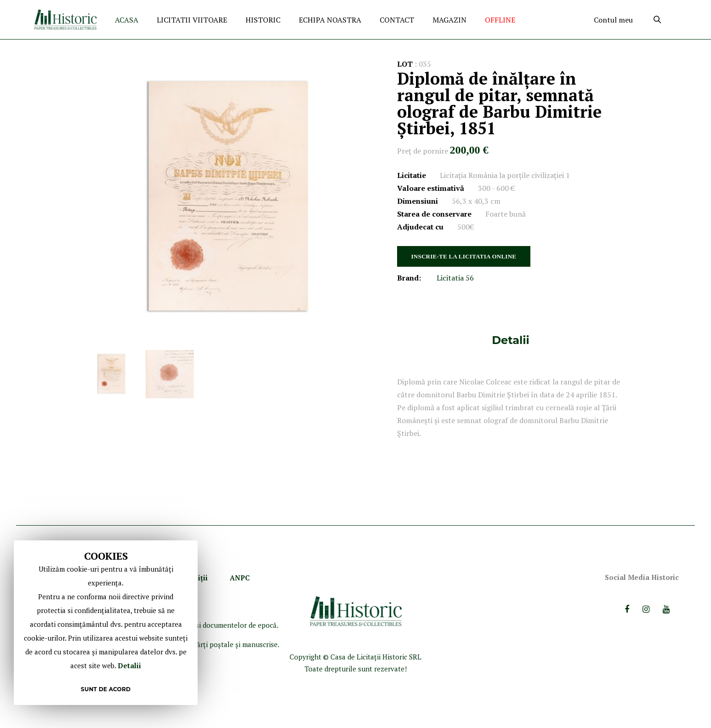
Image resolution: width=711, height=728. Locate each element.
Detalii (510, 340)
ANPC (240, 578)
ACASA (127, 20)
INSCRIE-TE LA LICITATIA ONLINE (464, 256)
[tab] (510, 340)
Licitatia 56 (455, 278)
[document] (106, 623)
